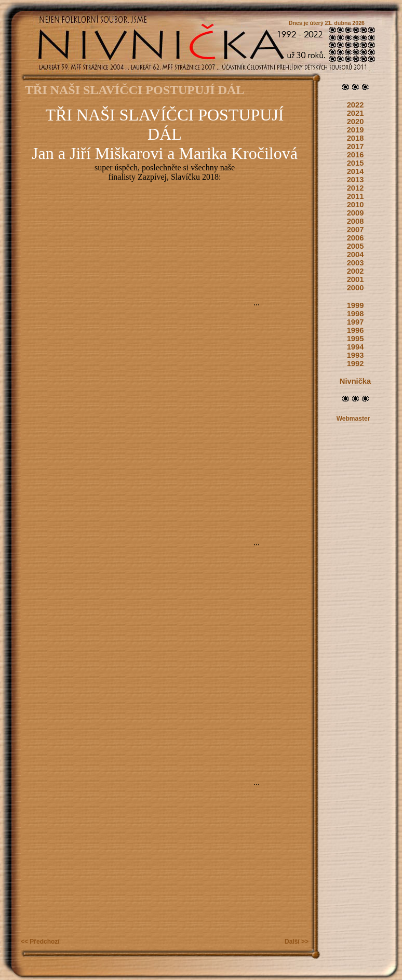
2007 (356, 230)
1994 (356, 347)
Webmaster (353, 419)
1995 (356, 339)
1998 (356, 314)
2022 (356, 105)
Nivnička (355, 381)
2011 (356, 196)
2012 (356, 188)
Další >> (297, 942)
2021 (356, 113)
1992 (356, 364)
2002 (356, 271)
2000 (356, 288)
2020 (356, 122)
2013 (356, 180)
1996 (356, 330)
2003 (356, 263)
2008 (356, 221)
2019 (356, 130)
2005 (356, 246)
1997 (356, 322)
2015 (356, 163)
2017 (356, 146)
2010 (356, 205)
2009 (356, 213)
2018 (356, 138)
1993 (356, 355)
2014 (356, 171)
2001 (356, 279)
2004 (356, 254)
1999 (356, 305)
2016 (356, 155)
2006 (356, 238)
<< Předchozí (40, 942)
